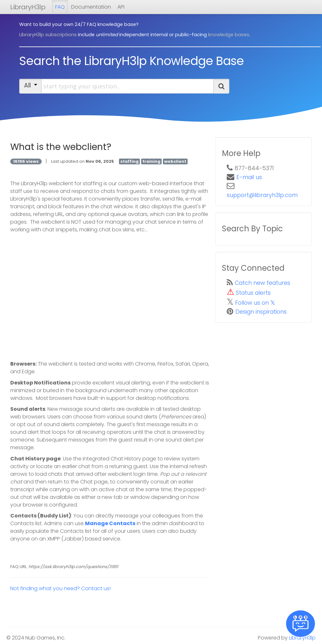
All (31, 85)
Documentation (91, 7)
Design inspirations (261, 312)
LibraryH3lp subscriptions (48, 35)
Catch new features (263, 283)
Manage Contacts (110, 523)
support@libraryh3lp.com (262, 195)
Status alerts (253, 293)
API (121, 7)
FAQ (60, 7)
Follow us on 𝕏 (255, 303)
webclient (175, 161)
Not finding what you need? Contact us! (60, 588)
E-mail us (249, 177)
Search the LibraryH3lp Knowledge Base (131, 61)
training (151, 161)
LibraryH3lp (28, 7)
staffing (129, 161)
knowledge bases (229, 35)
